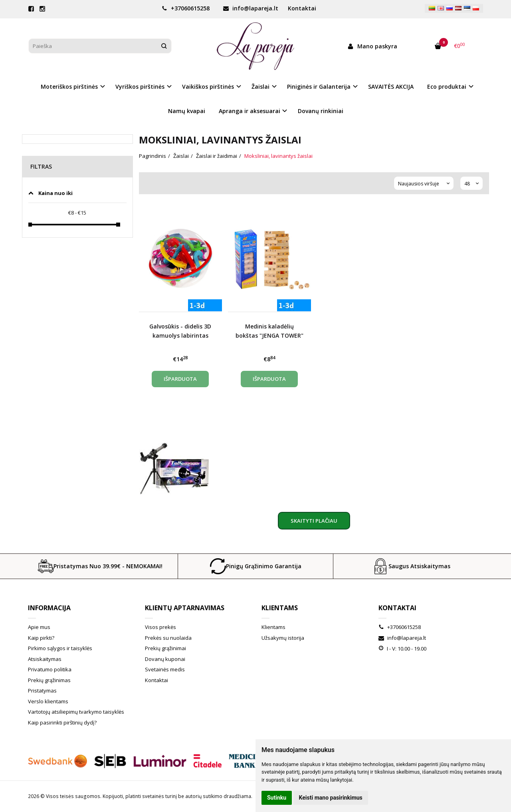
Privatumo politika (50, 669)
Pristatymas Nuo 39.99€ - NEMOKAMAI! (100, 566)
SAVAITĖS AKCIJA (391, 87)
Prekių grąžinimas (49, 680)
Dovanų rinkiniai (321, 111)
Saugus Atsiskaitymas (411, 566)
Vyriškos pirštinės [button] (140, 87)
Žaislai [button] (260, 87)
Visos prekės (160, 627)
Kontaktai (302, 8)
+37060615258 (186, 8)
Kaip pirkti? (41, 638)
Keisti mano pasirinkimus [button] (331, 798)
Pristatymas (42, 691)
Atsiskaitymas (45, 659)
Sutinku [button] (277, 798)
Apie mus (39, 627)
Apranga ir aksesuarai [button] (250, 111)
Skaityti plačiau (314, 521)
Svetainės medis (165, 669)
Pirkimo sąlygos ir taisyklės (60, 648)
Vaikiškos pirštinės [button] (208, 87)
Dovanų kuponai (165, 659)
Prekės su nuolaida (168, 638)
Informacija (49, 608)
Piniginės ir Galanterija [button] (319, 87)
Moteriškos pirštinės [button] (69, 87)
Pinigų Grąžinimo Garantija (256, 566)
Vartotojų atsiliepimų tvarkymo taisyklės (76, 712)
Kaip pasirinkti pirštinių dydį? (62, 722)
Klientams (280, 608)
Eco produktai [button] (447, 87)
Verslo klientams (48, 701)
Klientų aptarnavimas (185, 608)
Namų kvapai (187, 111)
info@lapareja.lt (251, 8)
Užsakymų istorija (283, 638)
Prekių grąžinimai (165, 648)
